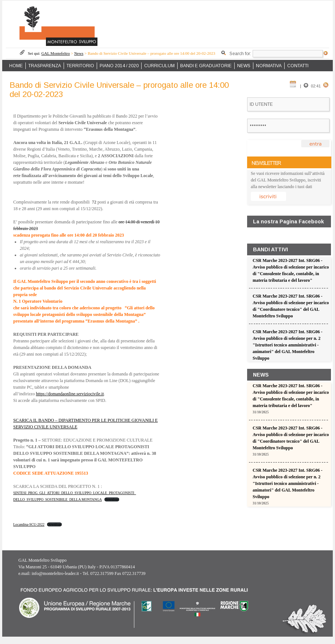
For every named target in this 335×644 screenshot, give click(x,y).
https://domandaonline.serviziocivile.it (70, 394)
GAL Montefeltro (56, 53)
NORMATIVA (269, 66)
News (79, 53)
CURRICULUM (159, 66)
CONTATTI (298, 66)
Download (112, 499)
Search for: (240, 54)
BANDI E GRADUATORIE (206, 66)
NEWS (244, 66)
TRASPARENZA (45, 66)
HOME (16, 66)
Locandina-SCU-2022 (29, 524)
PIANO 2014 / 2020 (119, 66)
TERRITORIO (80, 66)
